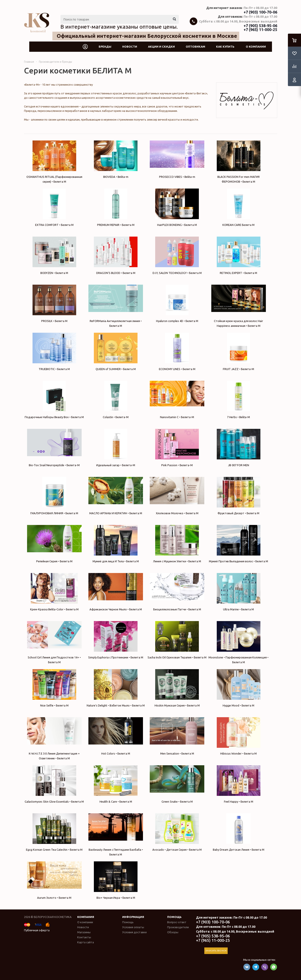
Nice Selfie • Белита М (54, 688)
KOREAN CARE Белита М (239, 207)
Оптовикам (195, 47)
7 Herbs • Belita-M (239, 400)
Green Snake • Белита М (177, 784)
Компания (86, 917)
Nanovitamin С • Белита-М (177, 400)
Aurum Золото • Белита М (54, 880)
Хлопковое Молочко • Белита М (177, 496)
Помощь (174, 917)
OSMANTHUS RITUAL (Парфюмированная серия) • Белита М (54, 162)
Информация (133, 917)
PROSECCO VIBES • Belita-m (177, 159)
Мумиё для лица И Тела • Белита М (116, 544)
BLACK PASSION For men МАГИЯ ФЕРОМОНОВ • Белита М (239, 162)
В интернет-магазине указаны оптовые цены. (119, 27)
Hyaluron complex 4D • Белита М (177, 304)
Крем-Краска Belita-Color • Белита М (54, 592)
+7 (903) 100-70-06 (260, 12)
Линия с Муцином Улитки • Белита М (177, 544)
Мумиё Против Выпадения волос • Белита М (239, 544)
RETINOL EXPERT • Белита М (239, 255)
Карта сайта (86, 942)
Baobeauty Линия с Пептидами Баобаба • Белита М (116, 835)
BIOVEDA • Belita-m (116, 159)
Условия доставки (134, 932)
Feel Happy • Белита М (239, 784)
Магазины (84, 932)
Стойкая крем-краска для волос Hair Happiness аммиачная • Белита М (239, 306)
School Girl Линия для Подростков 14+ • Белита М (54, 642)
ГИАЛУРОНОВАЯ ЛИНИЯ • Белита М (54, 496)
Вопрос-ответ (177, 922)
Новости (130, 47)
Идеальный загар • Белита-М (116, 448)
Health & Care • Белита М (116, 784)
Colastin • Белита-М (116, 400)
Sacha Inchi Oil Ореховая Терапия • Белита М (177, 640)
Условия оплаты (133, 927)
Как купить (225, 47)
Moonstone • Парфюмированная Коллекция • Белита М (239, 642)
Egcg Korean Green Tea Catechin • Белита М (54, 832)
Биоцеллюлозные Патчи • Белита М (177, 592)
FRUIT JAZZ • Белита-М (239, 352)
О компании (256, 47)
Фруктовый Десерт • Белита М (239, 496)
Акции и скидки (161, 47)
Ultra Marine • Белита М (239, 592)
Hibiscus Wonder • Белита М (239, 736)
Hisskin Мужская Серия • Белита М (177, 688)
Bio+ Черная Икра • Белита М (116, 880)
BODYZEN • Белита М (54, 255)
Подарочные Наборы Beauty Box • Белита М (54, 400)
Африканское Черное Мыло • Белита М (116, 592)
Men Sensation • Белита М (177, 736)
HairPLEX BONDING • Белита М (177, 207)
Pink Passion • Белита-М (177, 448)
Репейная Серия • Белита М (54, 544)
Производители (178, 927)
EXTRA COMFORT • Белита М (54, 207)
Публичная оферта (37, 930)
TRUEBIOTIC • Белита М (54, 352)
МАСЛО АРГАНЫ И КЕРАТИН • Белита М (116, 496)
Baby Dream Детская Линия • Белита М (239, 832)
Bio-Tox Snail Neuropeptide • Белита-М (54, 448)
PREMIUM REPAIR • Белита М (116, 207)
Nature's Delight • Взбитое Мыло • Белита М (116, 688)
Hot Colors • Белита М (116, 736)
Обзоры (173, 932)
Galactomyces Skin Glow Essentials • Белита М (54, 784)
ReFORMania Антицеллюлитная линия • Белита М (116, 306)
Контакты (84, 937)
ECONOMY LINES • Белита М (177, 352)
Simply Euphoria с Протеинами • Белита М (116, 640)
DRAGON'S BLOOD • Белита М (116, 255)
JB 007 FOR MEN (239, 448)
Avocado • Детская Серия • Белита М (177, 832)
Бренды (105, 47)
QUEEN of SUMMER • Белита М (116, 352)
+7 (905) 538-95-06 (260, 26)
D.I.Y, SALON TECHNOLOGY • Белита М (177, 255)
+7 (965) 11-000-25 (260, 29)
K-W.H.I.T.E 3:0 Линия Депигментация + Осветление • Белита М (54, 738)
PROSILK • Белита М (54, 304)
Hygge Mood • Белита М (239, 688)
